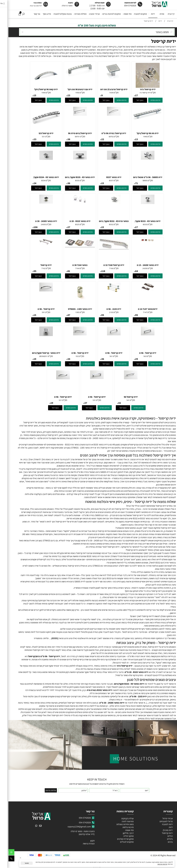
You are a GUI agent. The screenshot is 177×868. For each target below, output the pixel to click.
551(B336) (35, 356)
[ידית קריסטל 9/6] (38, 127)
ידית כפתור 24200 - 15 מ (139, 265)
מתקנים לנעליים (119, 842)
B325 (69, 224)
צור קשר (29, 14)
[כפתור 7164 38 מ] (72, 246)
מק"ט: (145, 92)
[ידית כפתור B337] (105, 159)
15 (27, 95)
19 (27, 359)
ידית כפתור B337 (105, 177)
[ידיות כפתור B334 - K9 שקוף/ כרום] (38, 159)
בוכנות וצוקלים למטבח (54, 14)
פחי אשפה (119, 14)
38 (61, 139)
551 (35, 137)
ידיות (144, 14)
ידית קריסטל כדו (137, 93)
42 (111, 403)
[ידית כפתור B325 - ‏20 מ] (72, 202)
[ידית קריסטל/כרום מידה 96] (72, 115)
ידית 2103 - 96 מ (105, 309)
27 (61, 227)
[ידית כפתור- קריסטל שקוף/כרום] (38, 335)
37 (77, 403)
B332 (103, 224)
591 (35, 312)
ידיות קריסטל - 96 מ (88, 397)
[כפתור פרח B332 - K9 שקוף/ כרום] (105, 203)
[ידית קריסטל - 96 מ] (38, 291)
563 (137, 356)
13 (128, 139)
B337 (103, 180)
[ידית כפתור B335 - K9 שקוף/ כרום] (72, 159)
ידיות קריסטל (155, 41)
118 (95, 271)
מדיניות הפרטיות (154, 864)
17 (128, 95)
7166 (103, 268)
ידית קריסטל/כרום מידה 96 (72, 133)
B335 (69, 180)
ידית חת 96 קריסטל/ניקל (139, 133)
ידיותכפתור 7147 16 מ (139, 309)
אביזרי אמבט (86, 14)
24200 (137, 268)
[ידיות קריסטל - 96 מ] (88, 378)
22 (94, 139)
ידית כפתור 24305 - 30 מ (38, 221)
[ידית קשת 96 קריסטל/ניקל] (38, 87)
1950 (69, 93)
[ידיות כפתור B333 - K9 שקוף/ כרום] (139, 203)
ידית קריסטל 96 (122, 397)
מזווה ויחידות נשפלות (116, 824)
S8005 (137, 180)
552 (69, 356)
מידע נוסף (39, 14)
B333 (137, 224)
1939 (103, 93)
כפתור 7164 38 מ (72, 265)
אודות (154, 14)
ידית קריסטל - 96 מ (38, 309)
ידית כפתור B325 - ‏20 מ (72, 221)
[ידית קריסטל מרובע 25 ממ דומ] (105, 79)
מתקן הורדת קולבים (117, 839)
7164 (69, 268)
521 (52, 400)
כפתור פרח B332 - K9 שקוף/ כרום (105, 221)
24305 (35, 224)
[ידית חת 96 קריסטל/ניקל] (139, 120)
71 (128, 183)
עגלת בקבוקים (119, 818)
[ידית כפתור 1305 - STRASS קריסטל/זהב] (72, 300)
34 (61, 359)
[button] (132, 100)
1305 (69, 312)
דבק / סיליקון (120, 833)
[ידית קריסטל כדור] (139, 87)
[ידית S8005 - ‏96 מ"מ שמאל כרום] (139, 159)
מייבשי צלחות (119, 827)
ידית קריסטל (38, 265)
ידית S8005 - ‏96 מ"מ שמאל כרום (139, 177)
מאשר (18, 863)
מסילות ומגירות (72, 14)
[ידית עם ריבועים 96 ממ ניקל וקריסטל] (72, 77)
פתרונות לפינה (119, 821)
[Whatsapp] (3, 853)
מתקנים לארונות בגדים (103, 14)
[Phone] (3, 859)
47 (61, 315)
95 (27, 271)
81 (60, 271)
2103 (103, 312)
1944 (35, 93)
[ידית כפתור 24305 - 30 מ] (38, 203)
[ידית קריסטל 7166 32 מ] (105, 249)
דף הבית (163, 14)
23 (61, 95)
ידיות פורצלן (159, 830)
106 (27, 227)
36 (61, 183)
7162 (35, 268)
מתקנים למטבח (132, 14)
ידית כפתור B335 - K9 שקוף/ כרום (72, 177)
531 (86, 400)
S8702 (103, 137)
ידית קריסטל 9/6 (38, 133)
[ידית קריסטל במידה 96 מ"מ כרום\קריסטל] (105, 115)
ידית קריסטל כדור (139, 89)
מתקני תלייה (120, 836)
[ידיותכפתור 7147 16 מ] (139, 290)
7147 (137, 312)
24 (27, 183)
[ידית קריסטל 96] (122, 379)
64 (128, 271)
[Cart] (11, 14)
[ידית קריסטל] (38, 244)
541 (120, 400)
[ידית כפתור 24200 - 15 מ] (139, 241)
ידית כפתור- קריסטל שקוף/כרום (38, 353)
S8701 (69, 137)
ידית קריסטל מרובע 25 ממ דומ (105, 89)
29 (128, 359)
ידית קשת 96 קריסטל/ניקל (38, 89)
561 (103, 356)
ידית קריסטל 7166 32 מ (105, 265)
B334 (35, 180)
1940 (137, 137)
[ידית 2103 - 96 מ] (105, 291)
